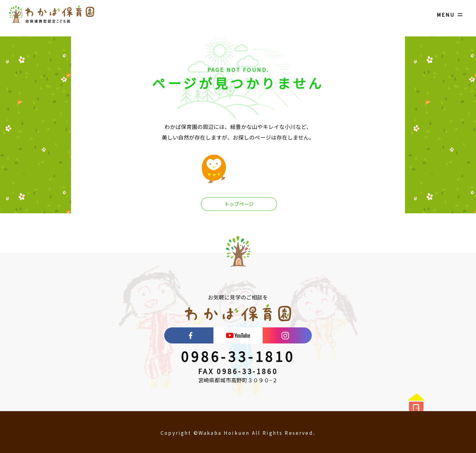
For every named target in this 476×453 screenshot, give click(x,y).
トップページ (239, 204)
